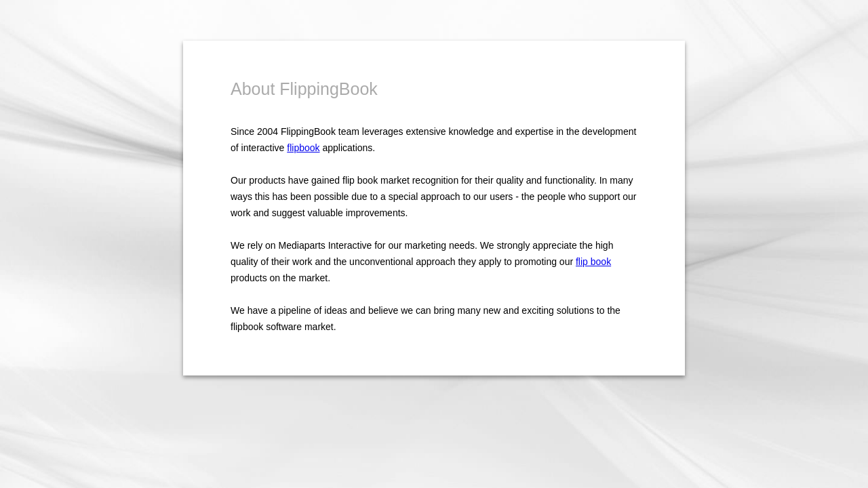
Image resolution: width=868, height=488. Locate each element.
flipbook (303, 148)
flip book (593, 262)
